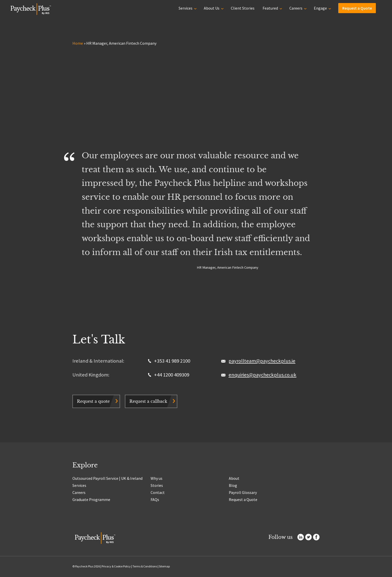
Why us (157, 478)
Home (78, 43)
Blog (233, 485)
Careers (296, 8)
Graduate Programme (91, 499)
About (234, 478)
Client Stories (243, 8)
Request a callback (148, 401)
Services (186, 8)
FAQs (155, 499)
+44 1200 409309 (169, 375)
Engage (320, 8)
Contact (158, 492)
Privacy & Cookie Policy (116, 566)
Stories (157, 485)
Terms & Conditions (145, 566)
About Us (212, 8)
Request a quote (93, 401)
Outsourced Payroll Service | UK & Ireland (107, 478)
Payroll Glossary (243, 492)
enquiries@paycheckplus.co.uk (262, 375)
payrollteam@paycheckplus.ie (262, 361)
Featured (270, 8)
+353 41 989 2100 (169, 361)
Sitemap (164, 566)
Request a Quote (357, 8)
